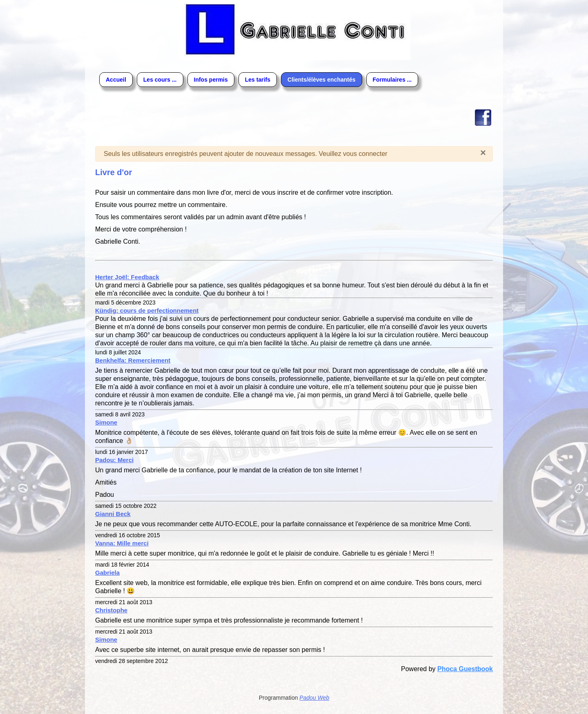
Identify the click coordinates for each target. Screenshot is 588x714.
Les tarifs (258, 80)
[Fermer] (483, 153)
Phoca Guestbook (465, 669)
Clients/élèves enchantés (322, 80)
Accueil (116, 80)
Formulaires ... (392, 80)
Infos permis (211, 80)
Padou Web (314, 698)
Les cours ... (160, 80)
